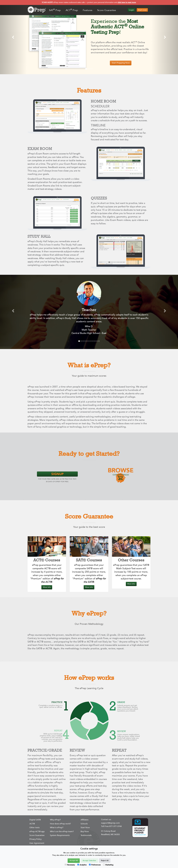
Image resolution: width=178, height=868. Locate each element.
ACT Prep (72, 10)
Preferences (95, 865)
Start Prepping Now (121, 63)
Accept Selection (89, 861)
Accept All (74, 861)
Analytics (82, 865)
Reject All (105, 861)
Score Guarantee (107, 10)
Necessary (70, 865)
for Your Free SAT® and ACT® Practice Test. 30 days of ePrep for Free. (57, 477)
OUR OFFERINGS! (121, 472)
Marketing (108, 865)
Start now (142, 10)
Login (131, 10)
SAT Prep (55, 10)
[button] (13, 37)
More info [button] (47, 587)
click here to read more (127, 2)
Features (88, 10)
